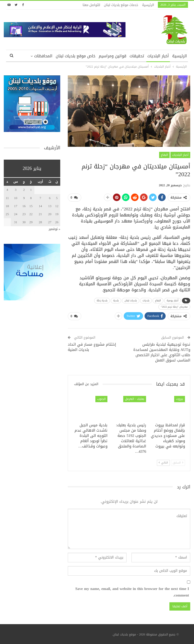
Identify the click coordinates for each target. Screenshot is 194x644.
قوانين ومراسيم (112, 56)
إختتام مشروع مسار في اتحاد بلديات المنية (92, 347)
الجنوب (101, 399)
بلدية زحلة (102, 301)
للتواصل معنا (91, 5)
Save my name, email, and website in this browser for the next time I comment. (132, 592)
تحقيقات (137, 56)
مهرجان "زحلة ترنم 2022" (174, 307)
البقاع (164, 155)
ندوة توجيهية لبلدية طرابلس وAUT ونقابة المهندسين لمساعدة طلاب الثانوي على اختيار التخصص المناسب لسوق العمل (162, 352)
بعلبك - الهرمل (135, 399)
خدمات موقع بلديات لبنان (121, 5)
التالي (163, 463)
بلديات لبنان (131, 301)
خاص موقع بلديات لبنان (76, 56)
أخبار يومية (173, 301)
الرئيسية (148, 5)
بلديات (146, 301)
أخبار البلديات (158, 56)
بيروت (180, 399)
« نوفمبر (55, 229)
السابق (178, 463)
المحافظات (43, 56)
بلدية (116, 301)
